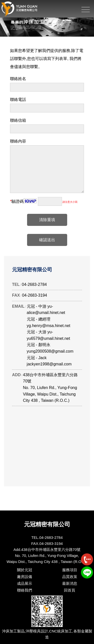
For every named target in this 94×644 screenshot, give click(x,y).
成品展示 (25, 583)
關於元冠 (25, 570)
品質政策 (70, 577)
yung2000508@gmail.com (50, 351)
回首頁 (70, 590)
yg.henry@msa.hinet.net (49, 326)
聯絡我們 (25, 590)
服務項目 (70, 570)
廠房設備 (25, 577)
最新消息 (70, 583)
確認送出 (47, 240)
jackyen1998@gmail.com (49, 364)
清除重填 (47, 220)
